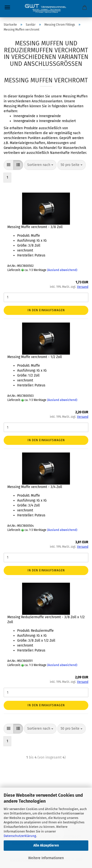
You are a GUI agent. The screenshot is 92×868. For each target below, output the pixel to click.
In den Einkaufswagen (46, 310)
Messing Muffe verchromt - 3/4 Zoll (35, 487)
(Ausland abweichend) (62, 270)
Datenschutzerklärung (20, 836)
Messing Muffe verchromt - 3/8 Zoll (35, 227)
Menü (7, 7)
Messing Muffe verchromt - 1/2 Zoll (35, 357)
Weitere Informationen (46, 858)
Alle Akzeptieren (46, 845)
